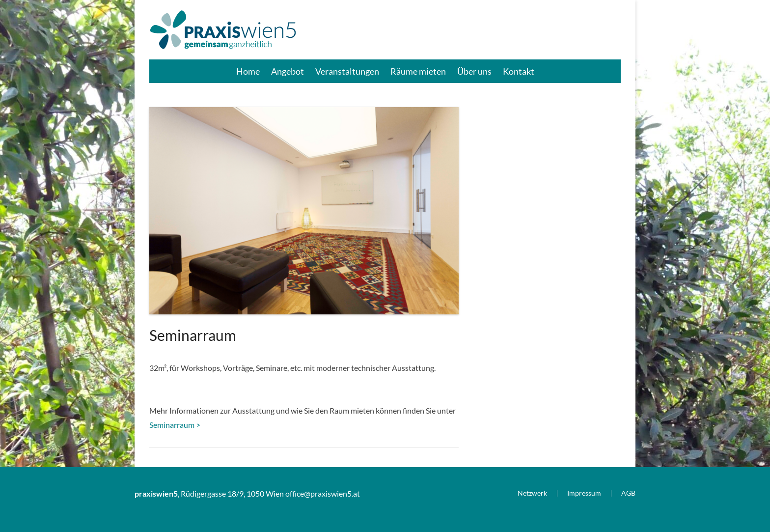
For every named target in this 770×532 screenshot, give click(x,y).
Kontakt (519, 71)
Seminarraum (193, 335)
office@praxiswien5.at (323, 493)
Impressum (584, 493)
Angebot (288, 71)
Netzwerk (532, 493)
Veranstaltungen (347, 71)
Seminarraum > (175, 425)
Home (248, 71)
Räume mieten (418, 71)
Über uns (474, 71)
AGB (628, 493)
